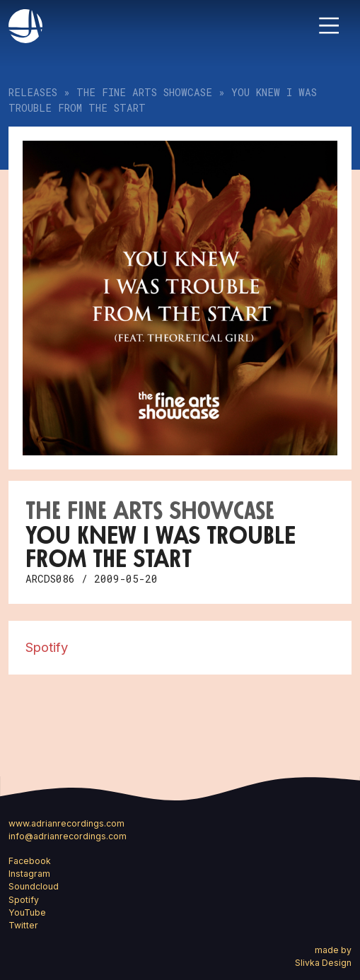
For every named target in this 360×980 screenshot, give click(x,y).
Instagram (29, 874)
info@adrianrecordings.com (68, 836)
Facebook (30, 861)
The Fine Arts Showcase (144, 92)
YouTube (27, 912)
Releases (33, 92)
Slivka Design (323, 963)
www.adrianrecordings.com (66, 823)
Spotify (47, 647)
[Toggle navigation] (329, 25)
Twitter (23, 925)
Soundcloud (34, 886)
